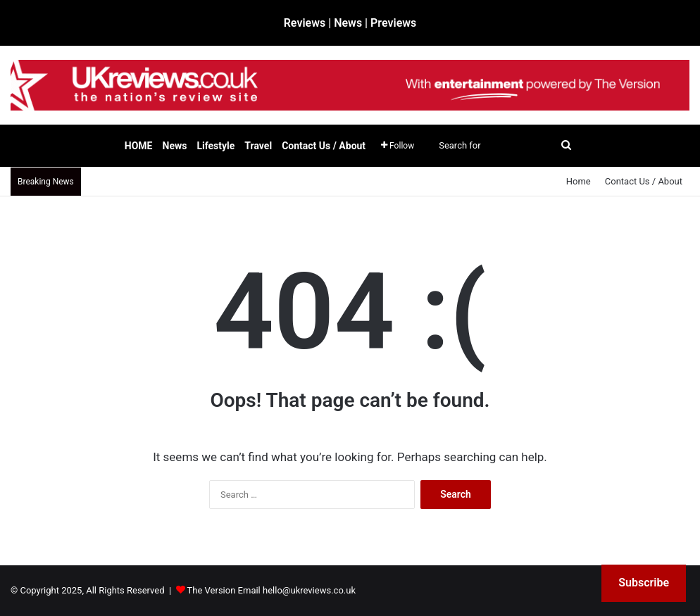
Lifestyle (215, 146)
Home (579, 181)
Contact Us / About (324, 146)
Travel (258, 146)
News (175, 146)
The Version (212, 590)
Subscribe (644, 583)
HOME (139, 146)
